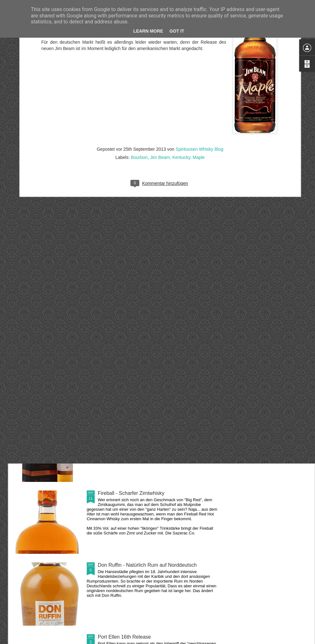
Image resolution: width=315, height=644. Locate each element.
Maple (198, 97)
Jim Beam (160, 97)
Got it (177, 31)
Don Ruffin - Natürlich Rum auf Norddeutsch (147, 565)
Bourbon (139, 97)
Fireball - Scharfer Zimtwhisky (131, 493)
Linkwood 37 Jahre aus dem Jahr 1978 (142, 421)
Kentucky (181, 97)
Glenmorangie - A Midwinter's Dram (138, 349)
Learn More (148, 31)
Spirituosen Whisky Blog (200, 89)
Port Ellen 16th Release (124, 637)
